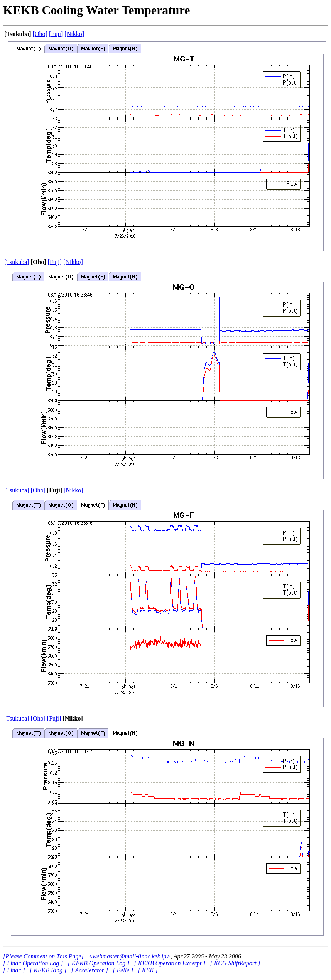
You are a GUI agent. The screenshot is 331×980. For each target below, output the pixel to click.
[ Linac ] (14, 970)
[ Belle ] (123, 970)
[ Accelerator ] (90, 970)
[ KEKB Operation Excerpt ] (170, 963)
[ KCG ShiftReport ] (235, 963)
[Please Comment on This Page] (43, 956)
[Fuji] (56, 34)
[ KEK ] (148, 970)
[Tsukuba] (17, 262)
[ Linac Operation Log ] (33, 963)
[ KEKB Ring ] (48, 970)
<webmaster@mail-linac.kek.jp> (129, 956)
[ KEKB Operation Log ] (99, 963)
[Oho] (40, 34)
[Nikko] (74, 34)
